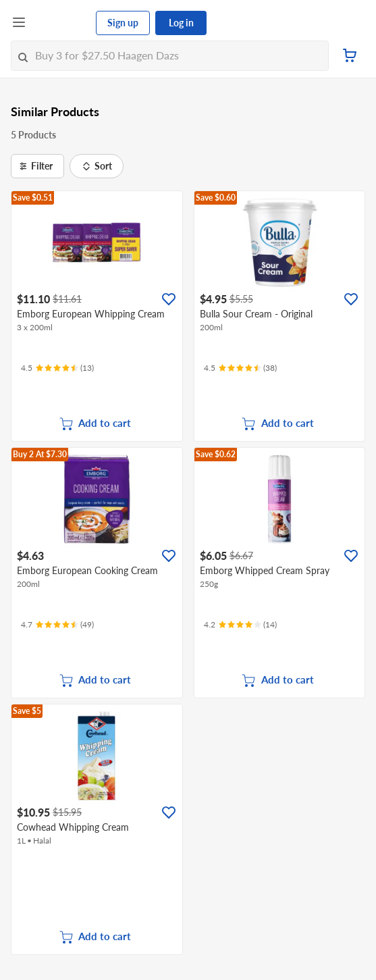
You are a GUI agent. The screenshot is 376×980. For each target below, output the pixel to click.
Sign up (123, 23)
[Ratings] (57, 368)
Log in (181, 23)
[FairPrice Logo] (61, 23)
